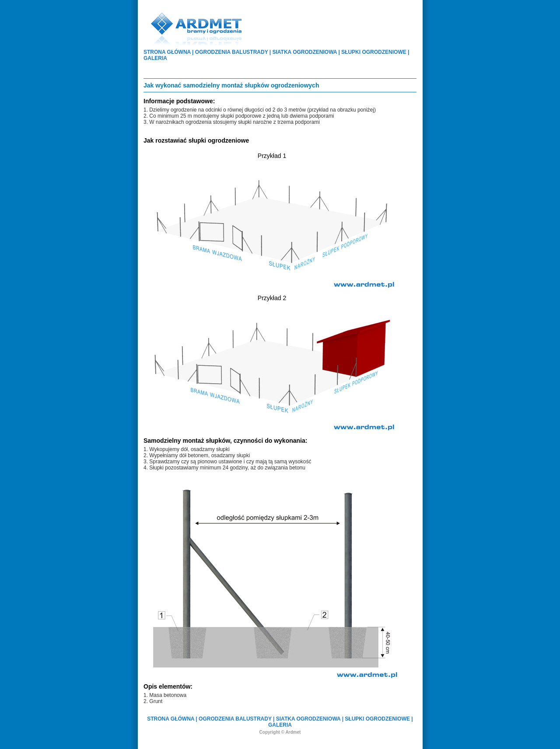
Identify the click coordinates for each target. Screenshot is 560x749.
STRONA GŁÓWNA (167, 52)
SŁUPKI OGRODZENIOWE (374, 52)
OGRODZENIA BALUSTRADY (232, 52)
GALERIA (155, 58)
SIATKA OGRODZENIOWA (305, 52)
